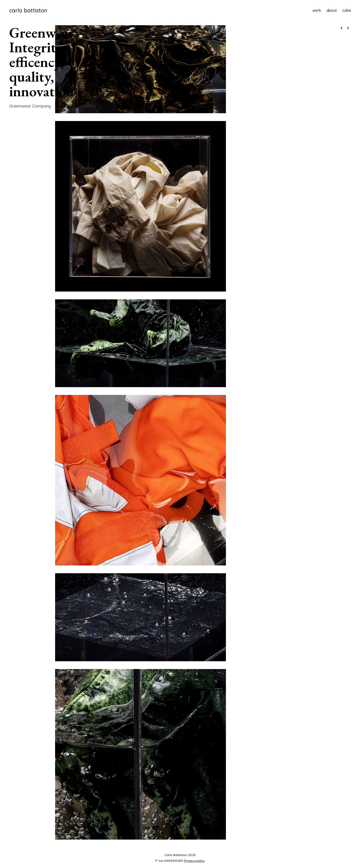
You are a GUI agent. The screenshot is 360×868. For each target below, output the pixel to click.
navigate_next (348, 28)
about (332, 10)
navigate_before (342, 28)
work (317, 10)
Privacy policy (194, 861)
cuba (347, 10)
